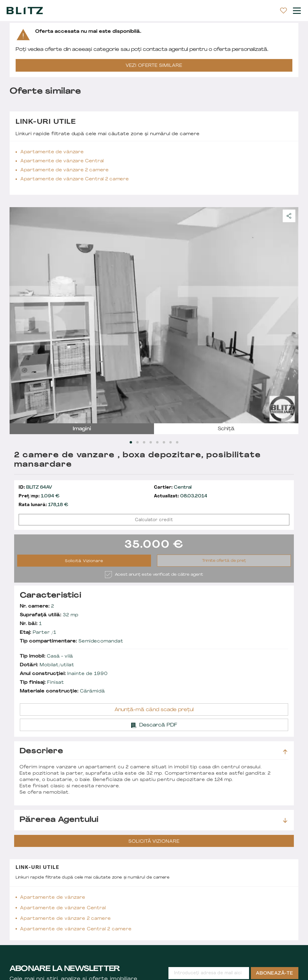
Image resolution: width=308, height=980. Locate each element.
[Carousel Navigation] (154, 315)
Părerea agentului (153, 820)
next (290, 315)
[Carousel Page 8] (177, 442)
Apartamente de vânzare (52, 152)
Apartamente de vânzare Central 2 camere (75, 179)
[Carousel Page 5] (157, 442)
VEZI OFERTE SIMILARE (154, 66)
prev (18, 315)
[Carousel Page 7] (171, 442)
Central (173, 488)
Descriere (153, 751)
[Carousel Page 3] (144, 442)
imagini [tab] (82, 429)
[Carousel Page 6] (164, 442)
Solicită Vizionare (84, 561)
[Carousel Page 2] (137, 442)
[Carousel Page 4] (151, 442)
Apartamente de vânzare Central (62, 161)
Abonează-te (275, 974)
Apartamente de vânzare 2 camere (65, 170)
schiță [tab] (226, 429)
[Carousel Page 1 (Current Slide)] (131, 442)
